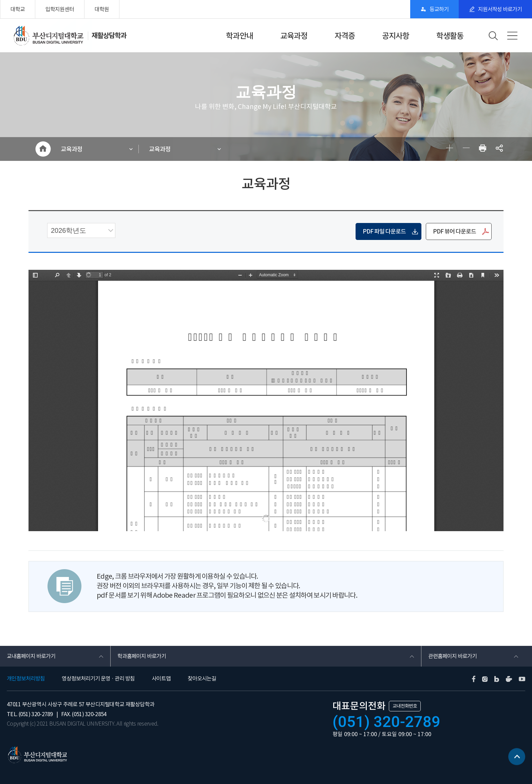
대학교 (18, 9)
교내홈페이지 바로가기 (31, 656)
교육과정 (294, 36)
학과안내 (240, 36)
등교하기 (439, 9)
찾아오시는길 (202, 678)
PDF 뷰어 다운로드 (454, 231)
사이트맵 (161, 678)
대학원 (102, 9)
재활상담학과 (109, 36)
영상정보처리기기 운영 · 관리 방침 (98, 678)
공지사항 (396, 36)
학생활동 (450, 36)
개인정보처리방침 (26, 678)
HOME (43, 149)
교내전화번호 (405, 706)
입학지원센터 (60, 9)
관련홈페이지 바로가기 (452, 656)
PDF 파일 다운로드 (384, 231)
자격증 (345, 36)
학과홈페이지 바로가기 (142, 656)
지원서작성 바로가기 (500, 9)
